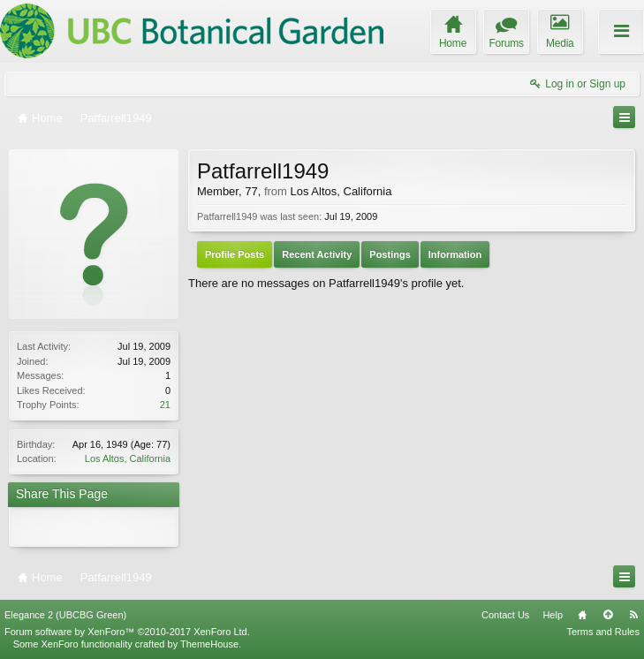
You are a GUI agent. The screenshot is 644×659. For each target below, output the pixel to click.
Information (455, 254)
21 (165, 405)
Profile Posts (235, 254)
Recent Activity (317, 254)
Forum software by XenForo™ (127, 632)
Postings (390, 254)
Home (582, 615)
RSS (633, 615)
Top (608, 615)
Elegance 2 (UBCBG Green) (65, 615)
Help (553, 615)
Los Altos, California (128, 458)
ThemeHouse (209, 644)
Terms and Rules (603, 632)
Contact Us (505, 615)
